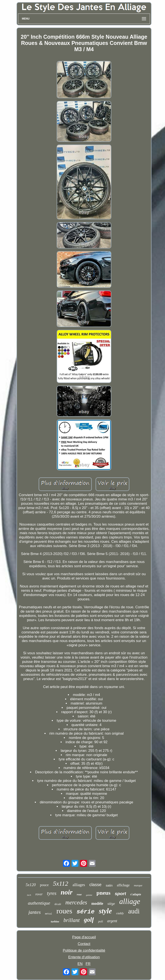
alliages (79, 885)
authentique (39, 903)
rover (39, 894)
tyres (52, 893)
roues (64, 911)
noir (66, 892)
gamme (89, 895)
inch (29, 895)
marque (138, 885)
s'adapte (136, 894)
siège (111, 904)
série (86, 912)
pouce (44, 885)
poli (101, 921)
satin (109, 885)
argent (112, 921)
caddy (120, 913)
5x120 (31, 885)
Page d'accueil (84, 937)
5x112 (61, 883)
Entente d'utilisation (84, 957)
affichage (123, 885)
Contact (84, 944)
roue (79, 894)
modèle (97, 904)
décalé (58, 904)
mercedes (76, 902)
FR (88, 964)
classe (95, 885)
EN (80, 964)
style (105, 911)
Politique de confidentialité (84, 950)
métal (48, 914)
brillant (72, 920)
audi (134, 911)
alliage (130, 901)
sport (120, 894)
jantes (34, 912)
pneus (103, 893)
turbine (55, 921)
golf (89, 920)
